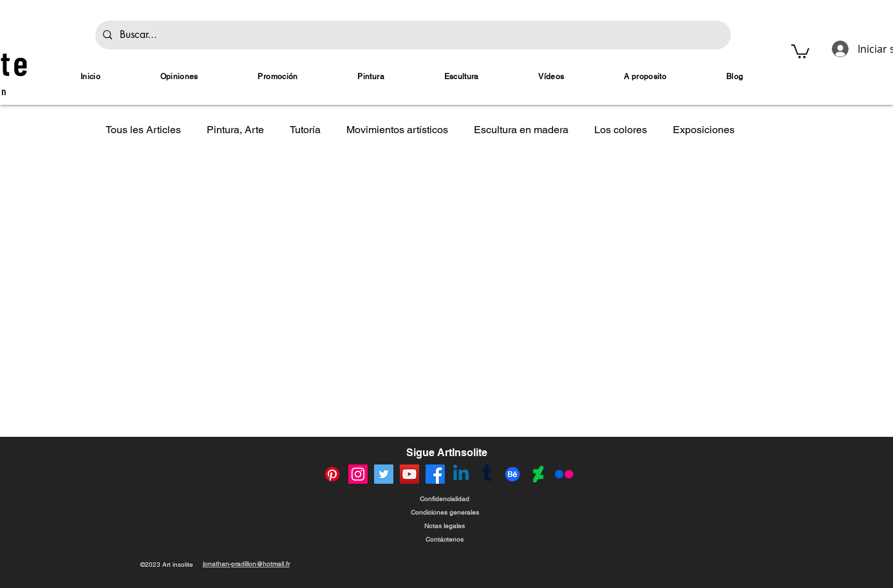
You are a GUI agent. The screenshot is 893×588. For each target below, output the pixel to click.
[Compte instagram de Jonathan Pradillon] (358, 474)
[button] (800, 51)
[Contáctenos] (445, 539)
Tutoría (305, 130)
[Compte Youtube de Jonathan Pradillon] (409, 474)
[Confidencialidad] (445, 499)
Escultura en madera (521, 130)
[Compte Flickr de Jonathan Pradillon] (564, 474)
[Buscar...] (412, 35)
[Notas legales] (445, 526)
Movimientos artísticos (397, 130)
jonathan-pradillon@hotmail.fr (246, 564)
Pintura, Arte (235, 130)
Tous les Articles (143, 130)
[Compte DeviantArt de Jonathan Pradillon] (538, 474)
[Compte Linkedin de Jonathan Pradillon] (461, 474)
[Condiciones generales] (445, 512)
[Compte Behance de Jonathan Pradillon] (512, 474)
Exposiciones (704, 130)
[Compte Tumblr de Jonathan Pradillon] (487, 474)
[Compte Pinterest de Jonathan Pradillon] (332, 474)
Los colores (621, 130)
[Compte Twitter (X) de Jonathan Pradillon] (384, 474)
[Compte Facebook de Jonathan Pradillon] (435, 474)
